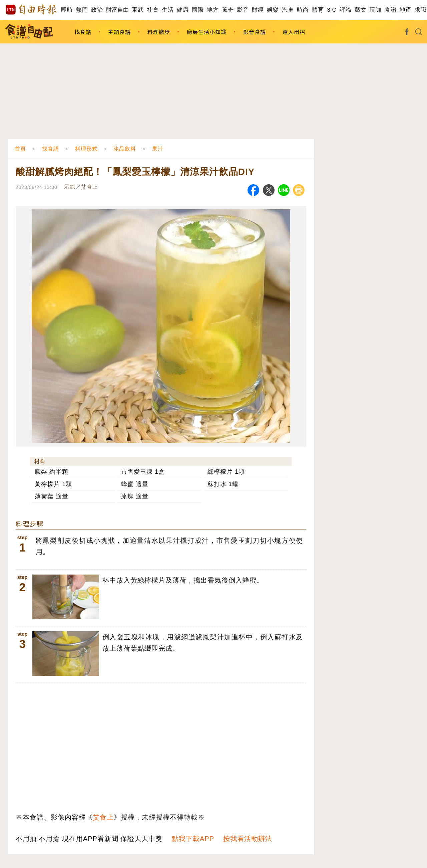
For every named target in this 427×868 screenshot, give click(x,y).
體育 (318, 10)
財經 (258, 10)
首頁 (20, 149)
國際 (198, 10)
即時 (67, 10)
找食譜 (83, 32)
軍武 (138, 10)
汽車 (288, 10)
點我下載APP (193, 839)
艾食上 (103, 817)
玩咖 (375, 10)
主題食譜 (119, 32)
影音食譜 (255, 32)
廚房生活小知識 (207, 32)
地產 (405, 10)
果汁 (158, 149)
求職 (420, 10)
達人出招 (294, 32)
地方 (213, 10)
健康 (183, 10)
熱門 (82, 10)
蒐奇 (228, 10)
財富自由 (117, 10)
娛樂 (273, 10)
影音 (243, 10)
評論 (345, 10)
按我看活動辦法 (248, 839)
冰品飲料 (125, 149)
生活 (168, 10)
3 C (332, 10)
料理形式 (86, 149)
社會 (153, 10)
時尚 (303, 10)
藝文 (360, 10)
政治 (97, 10)
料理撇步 (159, 32)
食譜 (390, 10)
